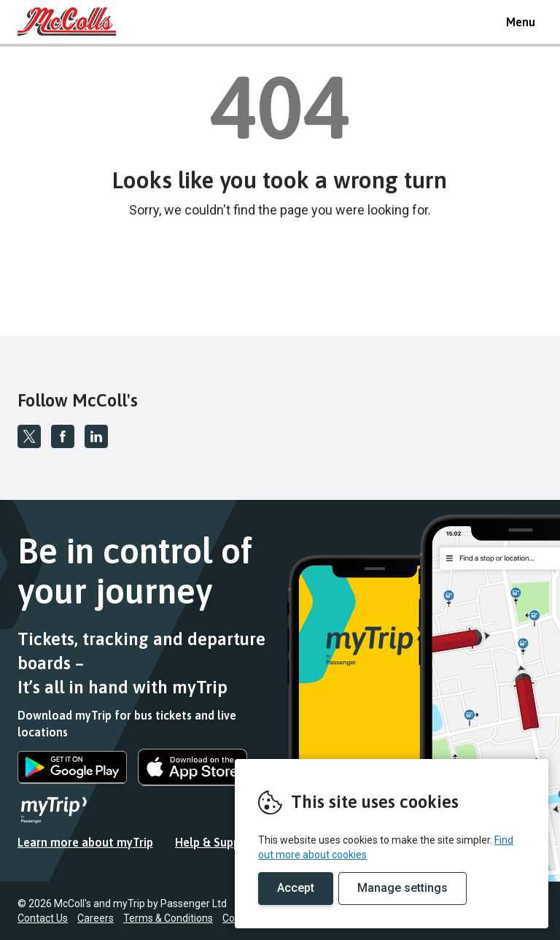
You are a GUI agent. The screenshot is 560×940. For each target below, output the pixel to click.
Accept (296, 888)
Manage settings (402, 888)
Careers (96, 918)
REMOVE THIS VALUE (72, 22)
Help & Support (216, 842)
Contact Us (43, 918)
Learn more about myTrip (85, 842)
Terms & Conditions (168, 918)
